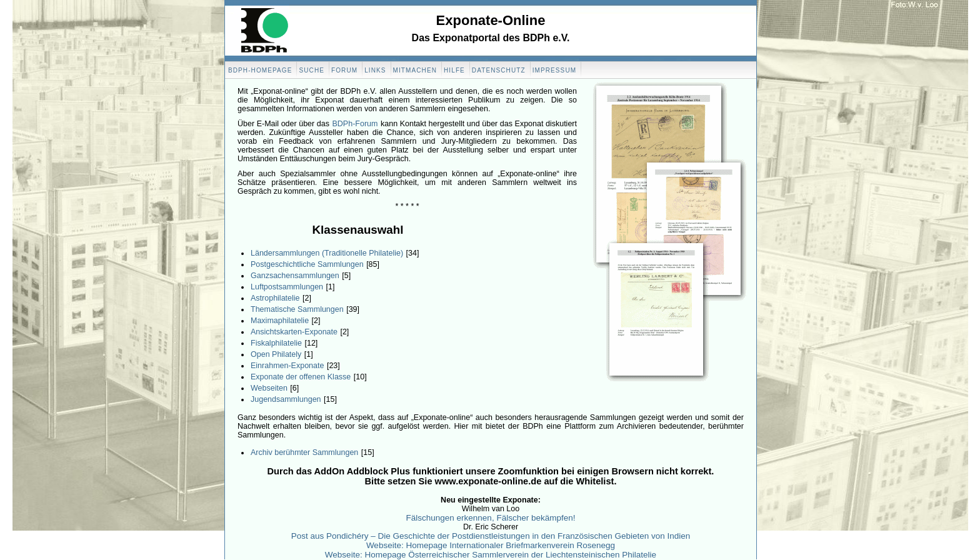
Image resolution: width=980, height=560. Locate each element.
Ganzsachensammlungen (295, 276)
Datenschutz (499, 70)
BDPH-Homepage (260, 70)
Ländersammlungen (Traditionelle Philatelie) (327, 253)
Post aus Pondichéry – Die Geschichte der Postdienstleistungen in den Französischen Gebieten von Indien (491, 536)
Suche (312, 70)
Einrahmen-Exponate (287, 366)
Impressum (554, 70)
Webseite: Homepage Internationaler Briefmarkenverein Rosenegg (491, 545)
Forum (344, 70)
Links (375, 70)
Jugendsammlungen (286, 399)
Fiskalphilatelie (276, 343)
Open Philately (276, 354)
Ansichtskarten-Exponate (294, 332)
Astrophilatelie (275, 298)
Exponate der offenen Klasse (301, 377)
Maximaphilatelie (280, 321)
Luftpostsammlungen (287, 287)
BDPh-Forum (355, 124)
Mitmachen (415, 70)
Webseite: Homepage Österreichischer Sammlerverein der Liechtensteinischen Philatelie (491, 555)
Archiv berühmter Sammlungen (304, 452)
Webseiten (269, 388)
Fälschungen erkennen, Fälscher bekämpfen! (491, 518)
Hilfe (454, 70)
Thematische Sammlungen (297, 309)
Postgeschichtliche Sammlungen (307, 264)
